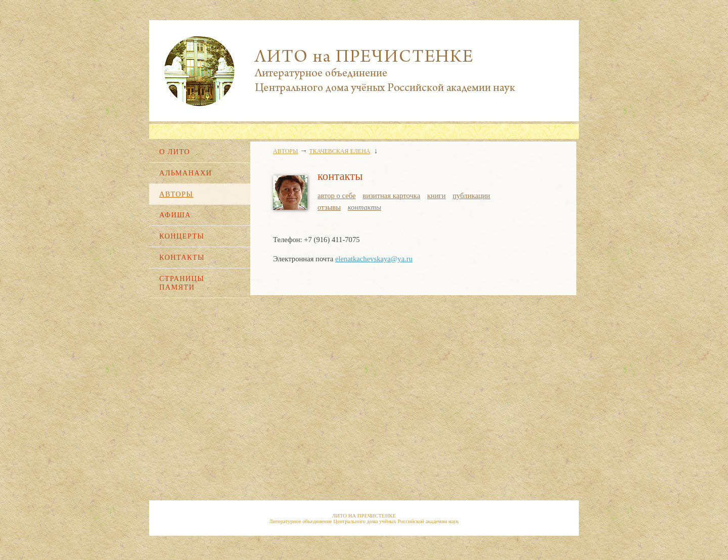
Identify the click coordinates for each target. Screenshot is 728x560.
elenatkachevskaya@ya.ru (374, 259)
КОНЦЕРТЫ (182, 236)
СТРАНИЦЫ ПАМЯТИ (182, 283)
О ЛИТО (175, 152)
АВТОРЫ (176, 194)
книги (437, 196)
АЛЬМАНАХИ (186, 173)
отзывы (329, 207)
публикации (471, 196)
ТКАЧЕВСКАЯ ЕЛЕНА (340, 151)
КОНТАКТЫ (182, 257)
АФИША (175, 215)
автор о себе (337, 196)
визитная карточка (391, 196)
